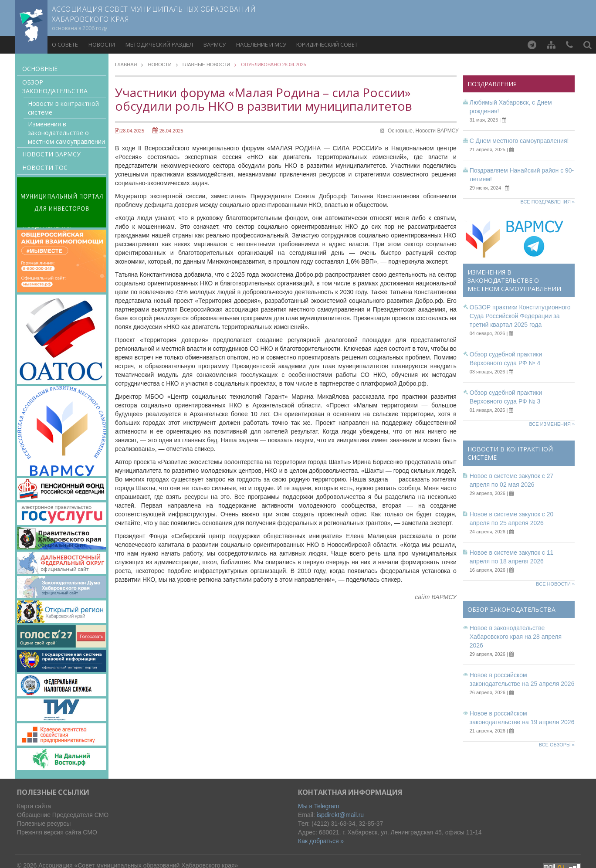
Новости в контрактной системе (63, 108)
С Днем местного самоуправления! (519, 141)
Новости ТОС (45, 168)
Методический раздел (159, 44)
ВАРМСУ (215, 44)
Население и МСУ (261, 44)
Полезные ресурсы (44, 824)
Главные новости (207, 65)
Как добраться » (321, 841)
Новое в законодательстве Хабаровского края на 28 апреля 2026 (516, 637)
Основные (40, 69)
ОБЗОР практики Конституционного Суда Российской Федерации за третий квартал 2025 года (520, 316)
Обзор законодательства (55, 86)
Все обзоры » (557, 745)
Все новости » (555, 584)
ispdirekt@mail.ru (340, 815)
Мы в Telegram (319, 806)
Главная (126, 65)
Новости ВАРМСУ (51, 154)
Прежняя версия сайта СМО (57, 832)
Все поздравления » (547, 202)
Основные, (402, 131)
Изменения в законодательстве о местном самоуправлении (66, 133)
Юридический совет (327, 44)
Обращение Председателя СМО (63, 815)
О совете (65, 44)
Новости (102, 44)
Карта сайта (34, 806)
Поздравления (492, 84)
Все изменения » (552, 424)
